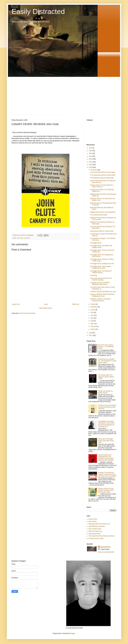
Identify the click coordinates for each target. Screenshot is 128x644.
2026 (91, 148)
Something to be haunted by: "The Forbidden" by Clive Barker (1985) (107, 361)
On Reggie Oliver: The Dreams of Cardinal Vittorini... (101, 272)
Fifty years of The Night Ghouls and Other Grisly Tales (106, 441)
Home (46, 304)
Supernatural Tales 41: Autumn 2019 (102, 231)
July (92, 312)
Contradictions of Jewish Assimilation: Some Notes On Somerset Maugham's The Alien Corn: (106, 424)
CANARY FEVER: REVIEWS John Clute (103, 292)
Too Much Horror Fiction (96, 538)
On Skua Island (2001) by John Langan (103, 172)
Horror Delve (92, 521)
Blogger (73, 633)
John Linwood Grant (95, 529)
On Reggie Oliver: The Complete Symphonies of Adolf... (101, 267)
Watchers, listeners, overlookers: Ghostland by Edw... (101, 300)
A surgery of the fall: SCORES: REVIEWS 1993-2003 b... (100, 283)
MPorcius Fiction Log (95, 531)
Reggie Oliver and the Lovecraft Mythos (103, 212)
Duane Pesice (93, 519)
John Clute (20, 238)
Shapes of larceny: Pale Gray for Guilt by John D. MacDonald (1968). (106, 490)
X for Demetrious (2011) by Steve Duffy (103, 175)
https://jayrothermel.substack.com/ (99, 524)
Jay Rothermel (105, 547)
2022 (91, 159)
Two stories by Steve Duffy (99, 215)
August (93, 310)
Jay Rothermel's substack (97, 526)
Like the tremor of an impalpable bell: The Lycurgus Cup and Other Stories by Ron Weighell (106, 458)
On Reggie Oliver (96, 243)
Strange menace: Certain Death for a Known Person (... (102, 186)
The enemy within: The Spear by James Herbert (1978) (106, 377)
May (92, 318)
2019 (91, 167)
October (93, 304)
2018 (91, 333)
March (93, 324)
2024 (91, 153)
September (94, 307)
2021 (91, 162)
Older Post (76, 304)
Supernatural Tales (94, 534)
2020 (91, 165)
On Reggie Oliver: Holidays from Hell (102, 264)
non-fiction (27, 238)
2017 (91, 335)
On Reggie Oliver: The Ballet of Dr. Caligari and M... (101, 246)
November (94, 170)
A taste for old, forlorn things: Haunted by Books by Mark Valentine (107, 407)
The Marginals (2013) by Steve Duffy (102, 178)
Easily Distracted (38, 11)
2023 (91, 156)
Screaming (94, 275)
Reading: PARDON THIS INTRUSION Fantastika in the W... (102, 295)
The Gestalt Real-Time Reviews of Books (101, 536)
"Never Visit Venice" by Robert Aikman (105, 392)
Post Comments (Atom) (28, 313)
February (94, 326)
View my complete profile (106, 552)
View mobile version (46, 308)
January (93, 329)
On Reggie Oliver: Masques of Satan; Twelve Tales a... (102, 260)
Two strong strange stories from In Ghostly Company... (101, 279)
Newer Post (16, 304)
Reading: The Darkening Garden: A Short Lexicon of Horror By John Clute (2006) (107, 474)
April (92, 321)
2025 (91, 151)
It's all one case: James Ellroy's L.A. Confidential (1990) (106, 347)
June (92, 315)
